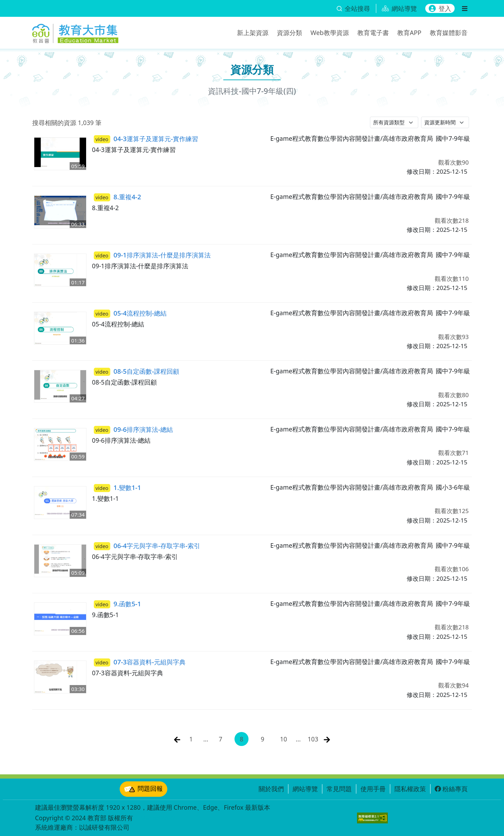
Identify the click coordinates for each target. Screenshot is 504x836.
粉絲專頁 (451, 789)
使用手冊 (373, 789)
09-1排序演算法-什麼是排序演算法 (152, 255)
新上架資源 (253, 33)
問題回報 (143, 789)
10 (283, 739)
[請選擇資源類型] (394, 122)
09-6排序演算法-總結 (133, 429)
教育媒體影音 (449, 33)
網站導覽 (305, 789)
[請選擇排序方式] (445, 122)
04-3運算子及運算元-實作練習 (146, 139)
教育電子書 (373, 33)
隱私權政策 (410, 789)
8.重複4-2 (117, 197)
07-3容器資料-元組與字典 (140, 662)
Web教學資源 (330, 33)
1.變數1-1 (117, 488)
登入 (440, 8)
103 (313, 739)
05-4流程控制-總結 (130, 313)
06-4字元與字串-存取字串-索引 (147, 546)
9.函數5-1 (117, 604)
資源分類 (289, 33)
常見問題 (339, 789)
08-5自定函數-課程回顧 (136, 371)
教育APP (409, 33)
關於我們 (271, 789)
